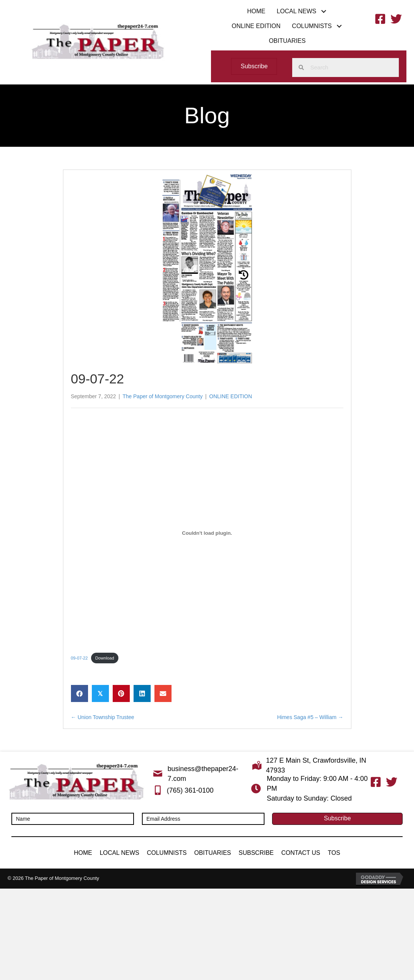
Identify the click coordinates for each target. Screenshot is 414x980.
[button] (324, 11)
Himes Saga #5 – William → (310, 717)
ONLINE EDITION (231, 396)
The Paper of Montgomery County (163, 396)
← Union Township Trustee (103, 717)
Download (105, 658)
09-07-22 (79, 658)
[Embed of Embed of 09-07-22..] (207, 533)
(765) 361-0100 (190, 790)
